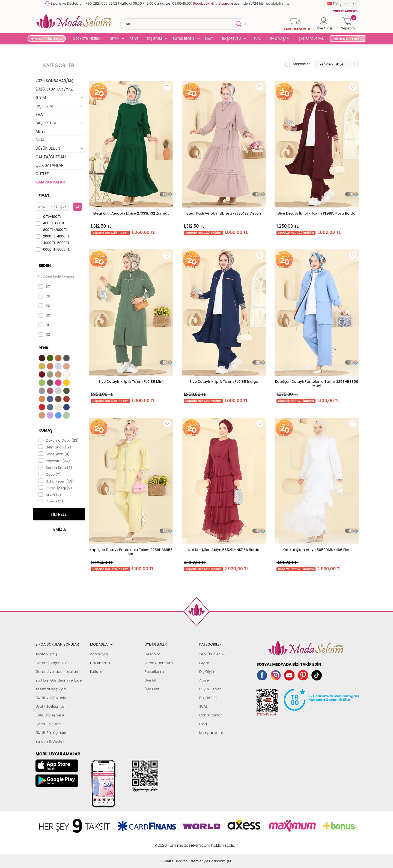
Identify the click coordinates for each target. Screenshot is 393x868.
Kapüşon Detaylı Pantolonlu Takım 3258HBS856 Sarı (131, 552)
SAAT (209, 39)
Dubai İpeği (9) (55, 488)
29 (44, 306)
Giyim (204, 663)
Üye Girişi (153, 689)
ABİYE (134, 39)
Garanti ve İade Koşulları (57, 672)
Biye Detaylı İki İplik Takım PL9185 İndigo (224, 382)
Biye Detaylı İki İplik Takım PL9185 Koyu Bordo (317, 213)
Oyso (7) (50, 474)
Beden (45, 266)
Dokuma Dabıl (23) (59, 440)
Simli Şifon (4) (54, 454)
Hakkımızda (100, 663)
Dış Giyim (207, 672)
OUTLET (42, 174)
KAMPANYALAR (50, 182)
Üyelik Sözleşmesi (50, 706)
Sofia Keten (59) (56, 481)
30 (44, 315)
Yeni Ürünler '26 (212, 654)
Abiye (204, 680)
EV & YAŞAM (280, 39)
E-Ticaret (180, 843)
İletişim (96, 672)
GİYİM (114, 39)
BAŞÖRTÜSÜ (231, 39)
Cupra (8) (51, 501)
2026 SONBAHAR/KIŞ (54, 81)
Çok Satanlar (210, 715)
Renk (44, 348)
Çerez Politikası (48, 724)
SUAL (256, 39)
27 (44, 287)
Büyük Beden (210, 689)
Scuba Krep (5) (55, 467)
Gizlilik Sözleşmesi (51, 733)
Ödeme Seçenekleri (53, 663)
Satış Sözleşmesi (50, 715)
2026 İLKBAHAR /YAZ (54, 89)
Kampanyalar (211, 733)
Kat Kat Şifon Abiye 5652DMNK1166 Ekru (317, 550)
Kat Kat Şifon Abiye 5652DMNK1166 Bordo (224, 550)
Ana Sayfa (99, 654)
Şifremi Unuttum (159, 663)
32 (44, 334)
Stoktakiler (298, 64)
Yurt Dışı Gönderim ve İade (59, 680)
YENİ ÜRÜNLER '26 (49, 39)
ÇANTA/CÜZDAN (311, 39)
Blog (203, 724)
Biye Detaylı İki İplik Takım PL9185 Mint (131, 382)
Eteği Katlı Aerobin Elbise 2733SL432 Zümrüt (131, 213)
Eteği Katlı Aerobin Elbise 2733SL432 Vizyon (224, 213)
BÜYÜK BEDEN (183, 39)
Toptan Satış (46, 654)
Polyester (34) (54, 460)
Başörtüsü (208, 698)
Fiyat (44, 196)
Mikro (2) (50, 495)
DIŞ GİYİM (154, 39)
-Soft (167, 843)
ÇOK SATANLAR (49, 165)
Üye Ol (150, 680)
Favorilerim (154, 672)
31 (44, 325)
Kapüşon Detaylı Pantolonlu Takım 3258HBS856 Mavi (317, 384)
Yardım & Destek (50, 741)
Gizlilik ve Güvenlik (51, 698)
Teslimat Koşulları (51, 689)
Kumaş (45, 430)
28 (44, 296)
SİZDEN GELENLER (348, 39)
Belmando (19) (55, 447)
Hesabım (152, 654)
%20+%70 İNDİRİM (87, 39)
